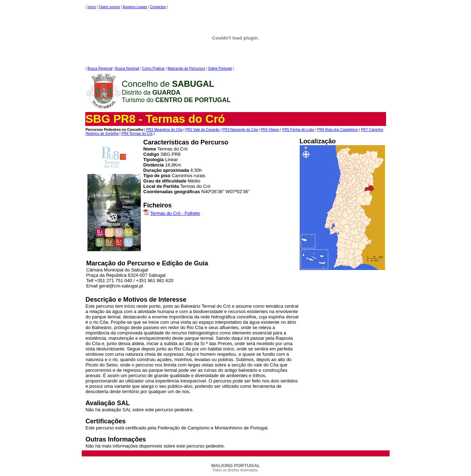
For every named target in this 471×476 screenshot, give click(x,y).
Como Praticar (154, 68)
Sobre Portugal (220, 68)
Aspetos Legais (135, 7)
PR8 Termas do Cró (137, 134)
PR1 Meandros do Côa (165, 130)
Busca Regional (100, 68)
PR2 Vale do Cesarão (202, 130)
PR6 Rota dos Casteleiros (338, 130)
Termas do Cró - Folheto (175, 213)
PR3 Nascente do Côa (240, 130)
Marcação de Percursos (187, 68)
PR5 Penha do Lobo (298, 130)
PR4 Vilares (270, 130)
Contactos (158, 7)
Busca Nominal (127, 68)
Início (92, 7)
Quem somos (109, 7)
